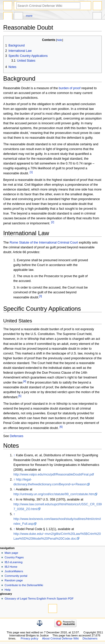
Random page (14, 580)
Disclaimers (90, 638)
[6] (61, 427)
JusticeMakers (14, 571)
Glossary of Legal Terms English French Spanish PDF (39, 599)
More (29, 16)
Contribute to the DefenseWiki (24, 585)
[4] (25, 381)
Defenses (17, 436)
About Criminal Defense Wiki (60, 638)
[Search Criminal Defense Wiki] (48, 6)
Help (8, 590)
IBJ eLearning (14, 562)
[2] (52, 222)
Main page (11, 553)
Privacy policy (30, 638)
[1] (31, 172)
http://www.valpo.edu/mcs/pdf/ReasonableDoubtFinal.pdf (54, 474)
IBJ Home (11, 567)
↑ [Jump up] (14, 455)
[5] (20, 396)
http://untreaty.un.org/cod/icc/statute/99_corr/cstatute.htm (54, 494)
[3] (40, 296)
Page (8, 16)
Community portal (16, 576)
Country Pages (14, 557)
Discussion (18, 16)
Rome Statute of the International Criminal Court (44, 243)
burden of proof (70, 88)
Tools (97, 16)
